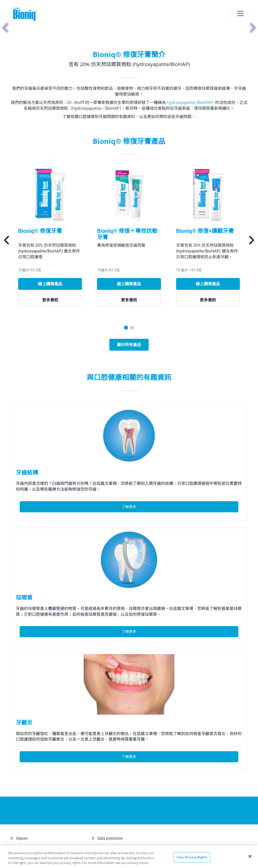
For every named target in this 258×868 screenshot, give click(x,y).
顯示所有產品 (129, 345)
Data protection (107, 838)
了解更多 (129, 507)
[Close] (250, 856)
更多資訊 (50, 300)
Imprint (19, 838)
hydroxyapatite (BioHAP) (190, 102)
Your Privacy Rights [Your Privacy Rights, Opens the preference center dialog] (192, 857)
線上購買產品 (50, 284)
